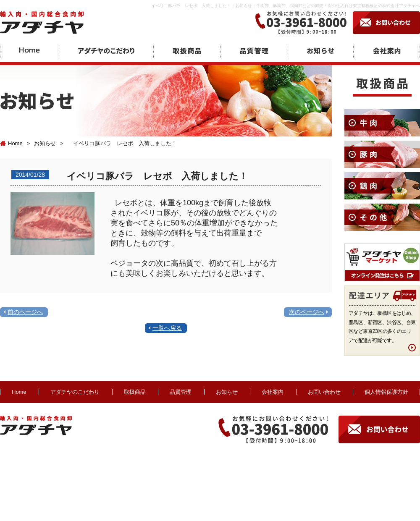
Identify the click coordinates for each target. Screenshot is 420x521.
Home (11, 143)
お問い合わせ (324, 392)
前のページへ (25, 312)
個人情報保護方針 (386, 392)
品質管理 (181, 392)
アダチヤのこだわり (75, 392)
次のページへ (307, 312)
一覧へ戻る (167, 328)
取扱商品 (135, 392)
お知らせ (45, 143)
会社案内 (273, 392)
